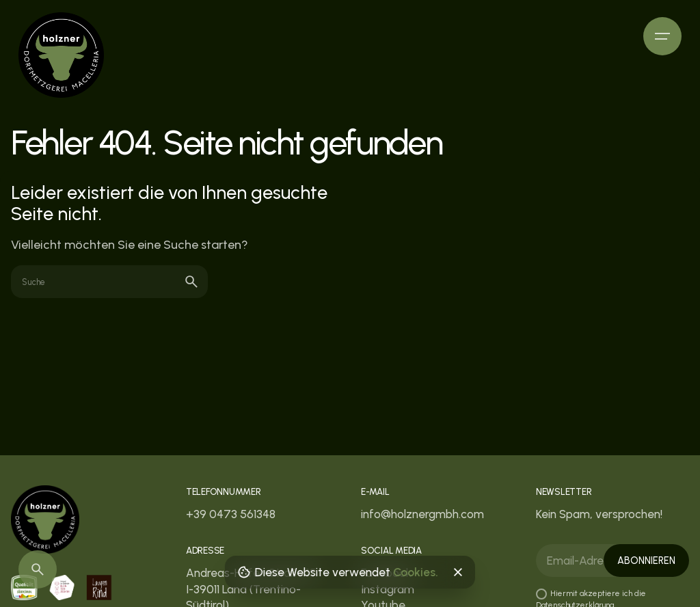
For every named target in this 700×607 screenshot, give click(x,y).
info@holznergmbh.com (422, 514)
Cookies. (416, 572)
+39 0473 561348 (231, 514)
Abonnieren (646, 561)
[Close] (457, 572)
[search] (191, 282)
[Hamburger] (662, 36)
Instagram (388, 589)
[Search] (38, 569)
